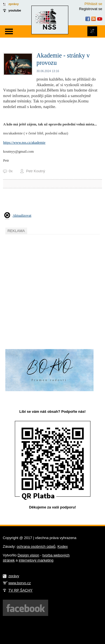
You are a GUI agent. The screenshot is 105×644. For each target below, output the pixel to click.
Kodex (63, 546)
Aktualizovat (22, 215)
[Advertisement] (53, 289)
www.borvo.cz (20, 583)
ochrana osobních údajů (36, 546)
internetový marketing (36, 560)
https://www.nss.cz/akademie (24, 142)
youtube (15, 10)
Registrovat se (91, 9)
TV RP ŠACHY (20, 590)
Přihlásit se (93, 4)
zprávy (14, 4)
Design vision (28, 555)
